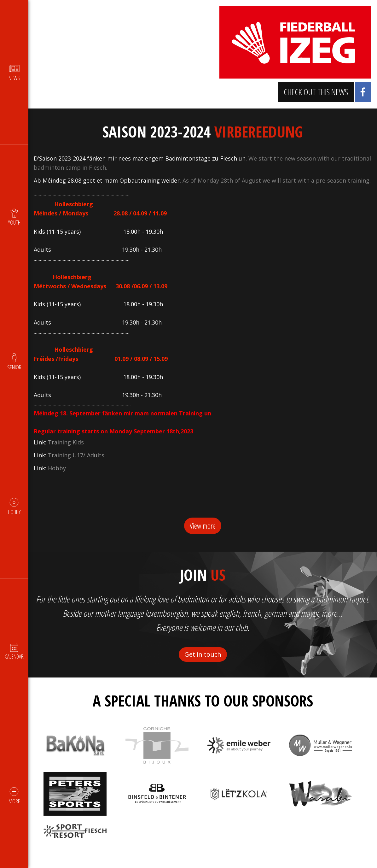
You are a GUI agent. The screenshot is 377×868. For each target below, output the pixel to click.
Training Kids (67, 451)
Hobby (58, 477)
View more (203, 535)
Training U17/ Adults (77, 464)
